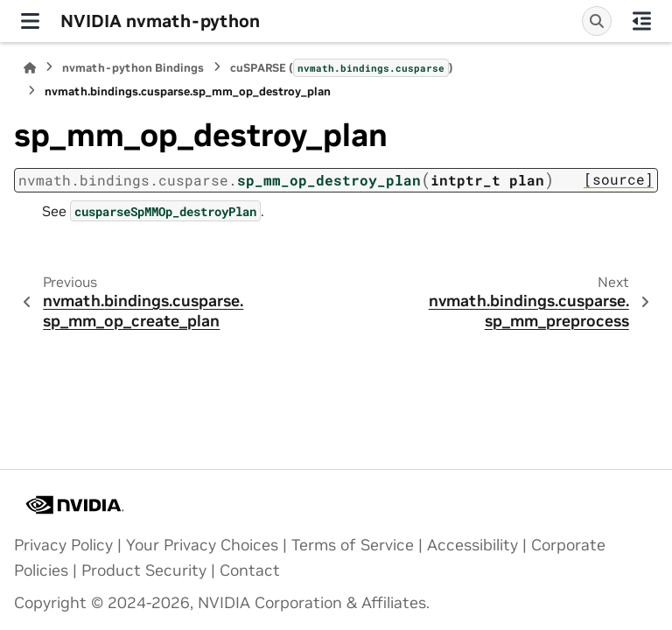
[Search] (597, 21)
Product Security (144, 570)
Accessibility (472, 545)
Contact (250, 570)
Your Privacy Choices (202, 545)
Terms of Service (353, 545)
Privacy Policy (63, 545)
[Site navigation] (30, 21)
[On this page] (642, 21)
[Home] (30, 68)
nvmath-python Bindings (133, 68)
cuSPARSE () (342, 67)
